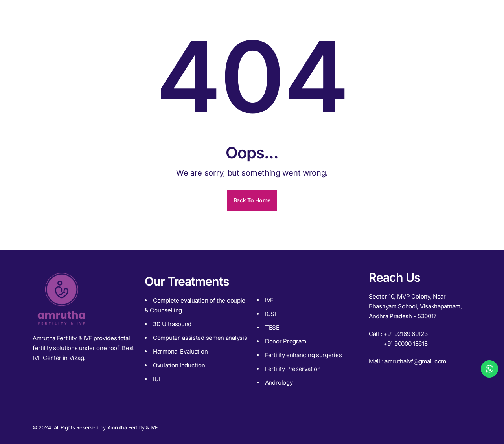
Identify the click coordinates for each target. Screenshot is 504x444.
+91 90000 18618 (406, 344)
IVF (269, 300)
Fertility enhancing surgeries (303, 355)
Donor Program (286, 341)
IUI (156, 379)
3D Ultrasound (172, 324)
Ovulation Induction (179, 365)
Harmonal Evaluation (180, 351)
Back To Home (252, 200)
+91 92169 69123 (406, 334)
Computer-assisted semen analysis (200, 338)
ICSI (270, 314)
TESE (272, 327)
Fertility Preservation (293, 369)
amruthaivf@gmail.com (415, 361)
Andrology (279, 383)
